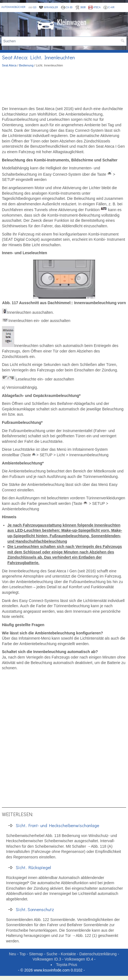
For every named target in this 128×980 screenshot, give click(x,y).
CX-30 (67, 7)
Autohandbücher (13, 7)
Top (23, 954)
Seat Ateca (9, 65)
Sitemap (36, 954)
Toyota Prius (66, 965)
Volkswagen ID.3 (47, 959)
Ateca (94, 7)
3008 (80, 7)
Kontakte (68, 954)
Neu (13, 954)
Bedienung (26, 65)
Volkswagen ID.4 (79, 959)
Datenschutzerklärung (98, 954)
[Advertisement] (64, 87)
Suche (52, 954)
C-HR (109, 7)
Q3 (32, 7)
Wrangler (49, 7)
